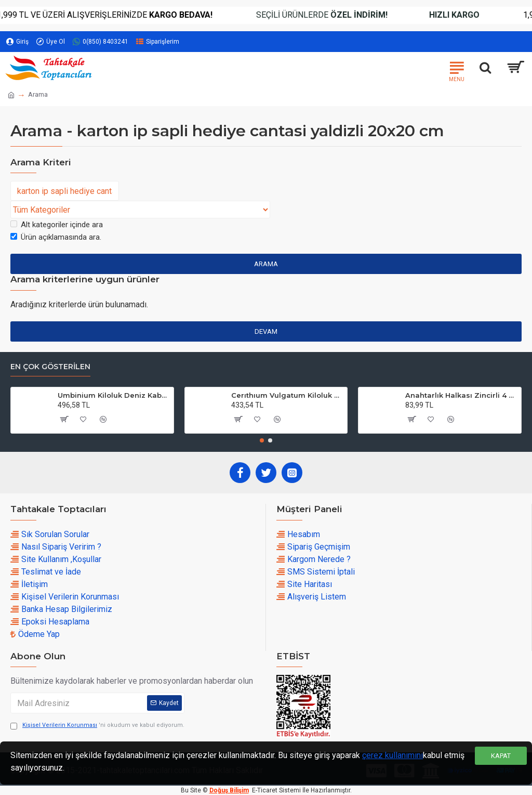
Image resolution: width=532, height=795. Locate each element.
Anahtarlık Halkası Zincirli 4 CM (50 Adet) (461, 395)
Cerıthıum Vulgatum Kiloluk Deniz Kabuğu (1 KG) (287, 395)
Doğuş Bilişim (229, 790)
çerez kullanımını (393, 755)
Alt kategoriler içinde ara (57, 225)
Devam (266, 331)
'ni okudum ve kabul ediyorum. (97, 726)
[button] (262, 440)
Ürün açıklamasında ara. (56, 237)
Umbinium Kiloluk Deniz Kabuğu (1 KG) (114, 395)
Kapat (501, 756)
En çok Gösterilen (50, 367)
